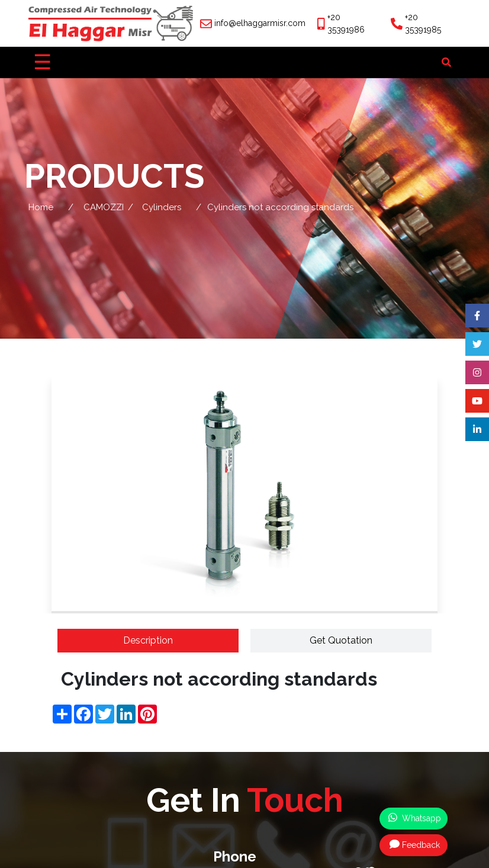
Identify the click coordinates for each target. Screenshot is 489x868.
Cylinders (162, 207)
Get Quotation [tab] (341, 640)
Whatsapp (415, 818)
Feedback (415, 844)
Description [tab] (148, 640)
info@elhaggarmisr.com (260, 23)
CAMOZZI (104, 207)
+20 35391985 (423, 23)
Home (41, 207)
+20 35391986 (346, 23)
